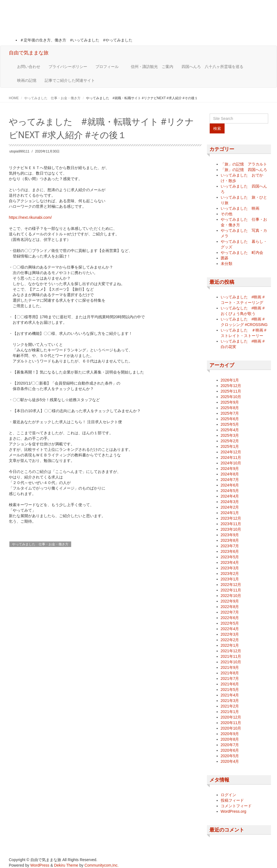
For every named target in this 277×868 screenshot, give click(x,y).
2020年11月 (231, 723)
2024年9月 (230, 469)
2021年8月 (230, 673)
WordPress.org (234, 811)
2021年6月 (230, 684)
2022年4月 (230, 629)
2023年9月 (230, 535)
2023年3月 (230, 568)
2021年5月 (230, 690)
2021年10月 (231, 662)
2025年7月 (230, 413)
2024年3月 (230, 502)
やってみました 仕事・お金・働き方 (52, 98)
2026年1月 (230, 380)
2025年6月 (230, 419)
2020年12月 (231, 717)
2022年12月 (231, 585)
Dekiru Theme (66, 865)
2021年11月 (231, 656)
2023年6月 (230, 551)
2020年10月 (231, 728)
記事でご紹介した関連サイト (70, 80)
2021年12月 (231, 651)
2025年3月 (230, 435)
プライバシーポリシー (68, 67)
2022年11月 (231, 590)
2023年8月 (230, 540)
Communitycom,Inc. (102, 865)
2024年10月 (231, 463)
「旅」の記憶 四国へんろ (244, 170)
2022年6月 (230, 618)
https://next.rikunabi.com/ (30, 217)
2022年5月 (230, 623)
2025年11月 (231, 391)
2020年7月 (230, 745)
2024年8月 (230, 474)
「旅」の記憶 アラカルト (244, 164)
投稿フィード (232, 800)
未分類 (227, 264)
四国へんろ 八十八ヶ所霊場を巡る (212, 67)
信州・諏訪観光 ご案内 (152, 67)
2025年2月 (230, 441)
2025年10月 (231, 397)
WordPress (40, 865)
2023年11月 (231, 524)
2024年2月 (230, 507)
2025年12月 (231, 386)
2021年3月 (230, 701)
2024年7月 (230, 480)
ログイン (228, 795)
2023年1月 (230, 579)
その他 (227, 214)
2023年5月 (230, 557)
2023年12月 (231, 518)
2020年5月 (230, 756)
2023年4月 (230, 562)
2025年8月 (230, 408)
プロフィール (109, 67)
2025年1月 (230, 446)
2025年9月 (230, 402)
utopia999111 (19, 151)
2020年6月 (230, 750)
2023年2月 (230, 574)
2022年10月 (231, 596)
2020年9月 (230, 734)
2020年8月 (230, 739)
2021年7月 (230, 678)
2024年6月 (230, 485)
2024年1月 (230, 513)
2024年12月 (231, 452)
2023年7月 (230, 546)
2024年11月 (231, 457)
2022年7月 (230, 612)
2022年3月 (230, 634)
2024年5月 (230, 491)
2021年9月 (230, 667)
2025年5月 (230, 424)
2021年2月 (230, 706)
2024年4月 (230, 496)
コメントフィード (236, 806)
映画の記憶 (27, 80)
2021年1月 (230, 712)
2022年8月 (230, 607)
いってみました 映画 (240, 208)
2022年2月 (230, 640)
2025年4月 (230, 430)
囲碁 (225, 258)
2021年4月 (230, 695)
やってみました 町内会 (242, 252)
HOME (14, 98)
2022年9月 (230, 601)
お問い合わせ (29, 67)
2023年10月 (231, 529)
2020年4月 (230, 761)
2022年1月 (230, 645)
